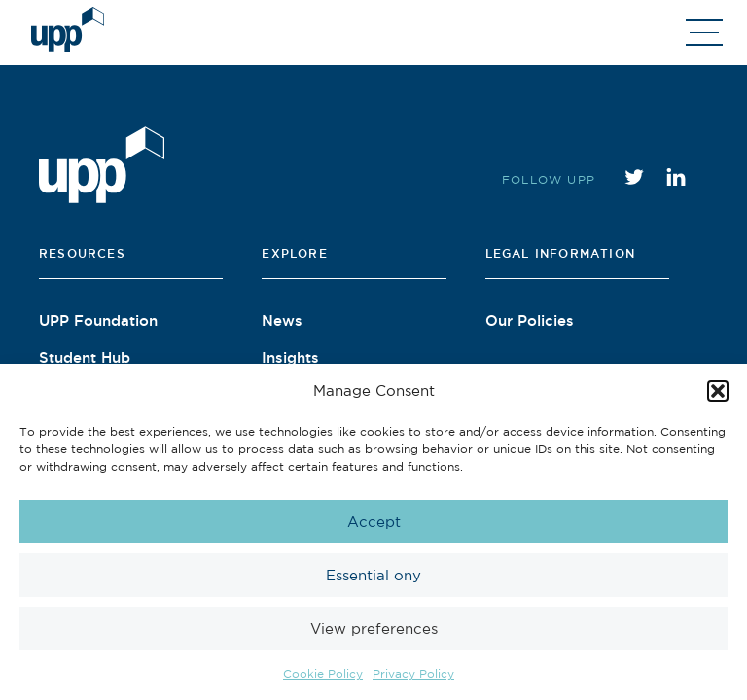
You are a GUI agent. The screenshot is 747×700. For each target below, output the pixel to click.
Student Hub (85, 357)
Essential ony (373, 575)
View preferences (374, 629)
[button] (718, 391)
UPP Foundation (98, 320)
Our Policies (530, 320)
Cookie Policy (323, 673)
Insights (290, 357)
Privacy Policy (413, 673)
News (282, 320)
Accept (374, 522)
